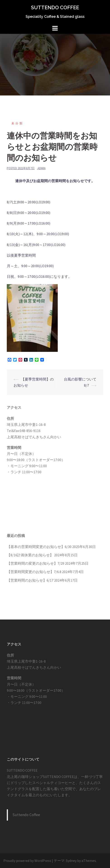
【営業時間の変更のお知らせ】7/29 (36, 563)
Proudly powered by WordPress (27, 861)
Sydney (71, 861)
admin (42, 168)
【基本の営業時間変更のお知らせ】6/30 (39, 547)
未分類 (17, 123)
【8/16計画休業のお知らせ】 (30, 555)
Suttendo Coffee (26, 815)
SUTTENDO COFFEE (55, 7)
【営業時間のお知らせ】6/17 (30, 580)
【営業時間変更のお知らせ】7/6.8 (34, 572)
